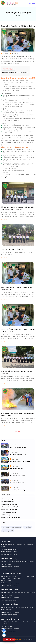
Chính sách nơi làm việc (9, 514)
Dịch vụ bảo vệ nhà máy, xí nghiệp (20, 464)
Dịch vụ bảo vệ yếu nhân (17, 485)
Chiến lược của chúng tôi (10, 512)
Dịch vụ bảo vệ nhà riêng (17, 478)
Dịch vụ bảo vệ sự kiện (16, 471)
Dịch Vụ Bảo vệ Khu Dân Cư (18, 450)
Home (18, 15)
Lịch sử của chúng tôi (9, 501)
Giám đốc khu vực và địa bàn (11, 520)
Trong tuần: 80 (28, 529)
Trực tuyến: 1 (5, 529)
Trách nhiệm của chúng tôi (10, 509)
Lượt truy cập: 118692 (8, 533)
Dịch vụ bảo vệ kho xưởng (17, 492)
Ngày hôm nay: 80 (16, 529)
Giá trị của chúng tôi (8, 504)
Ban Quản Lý (6, 517)
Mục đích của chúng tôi (10, 506)
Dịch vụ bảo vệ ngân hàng (18, 457)
